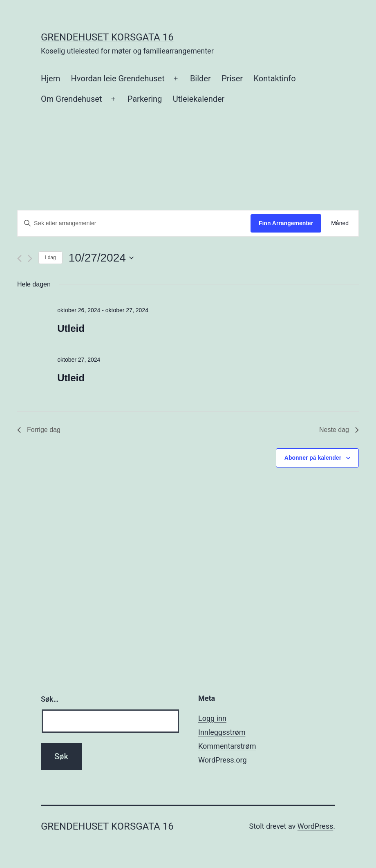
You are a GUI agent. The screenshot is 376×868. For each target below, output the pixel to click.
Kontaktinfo (274, 78)
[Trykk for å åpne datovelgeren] (101, 258)
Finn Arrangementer (286, 223)
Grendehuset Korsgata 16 (107, 37)
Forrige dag (39, 430)
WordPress (315, 826)
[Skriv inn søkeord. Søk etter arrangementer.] (134, 223)
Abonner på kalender (313, 458)
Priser (232, 78)
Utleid (71, 328)
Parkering (145, 99)
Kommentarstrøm (227, 746)
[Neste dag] (30, 258)
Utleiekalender (199, 99)
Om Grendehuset (72, 99)
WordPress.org (223, 760)
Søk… (50, 699)
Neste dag (339, 430)
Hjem (50, 78)
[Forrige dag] (19, 258)
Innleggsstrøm (222, 732)
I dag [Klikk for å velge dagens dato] (50, 257)
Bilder (200, 78)
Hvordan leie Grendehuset (118, 78)
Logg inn (212, 718)
